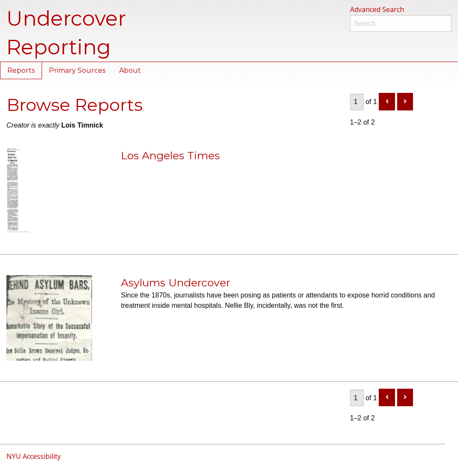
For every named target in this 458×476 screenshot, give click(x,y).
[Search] (401, 23)
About (130, 70)
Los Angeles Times (170, 155)
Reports (21, 70)
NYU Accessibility (34, 456)
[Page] (357, 102)
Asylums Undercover (175, 283)
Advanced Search (377, 9)
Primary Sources (77, 70)
